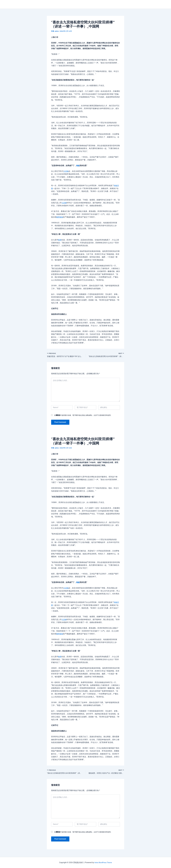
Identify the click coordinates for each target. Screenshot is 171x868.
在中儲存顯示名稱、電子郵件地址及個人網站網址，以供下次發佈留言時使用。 (83, 415)
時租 (78, 166)
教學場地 (60, 217)
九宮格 (66, 171)
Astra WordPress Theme (103, 862)
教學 (60, 240)
